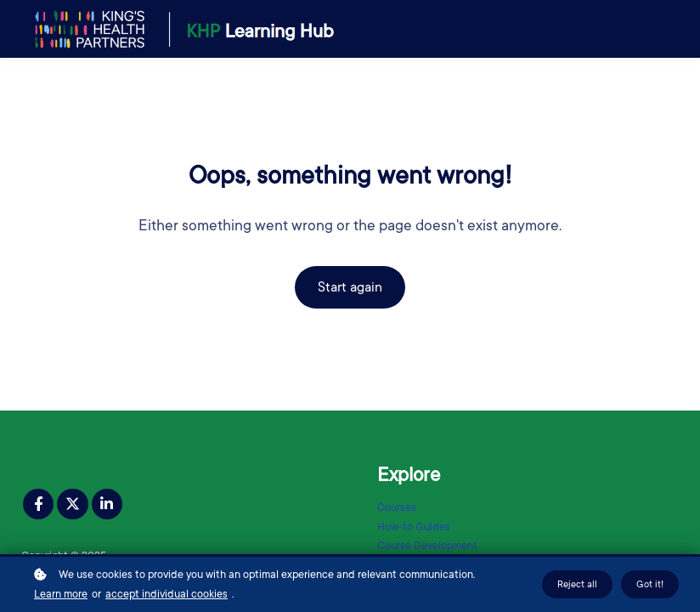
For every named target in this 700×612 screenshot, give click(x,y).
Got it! (650, 585)
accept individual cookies (167, 595)
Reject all (577, 585)
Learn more (61, 595)
